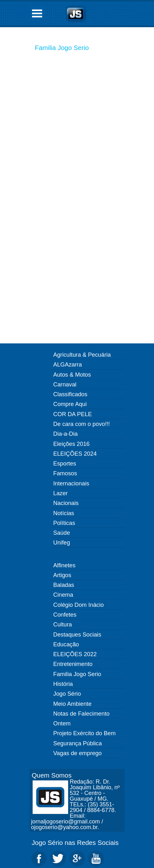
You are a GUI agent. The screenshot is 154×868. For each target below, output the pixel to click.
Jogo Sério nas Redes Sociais (75, 843)
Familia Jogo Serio (62, 48)
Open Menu (37, 13)
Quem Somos (52, 775)
